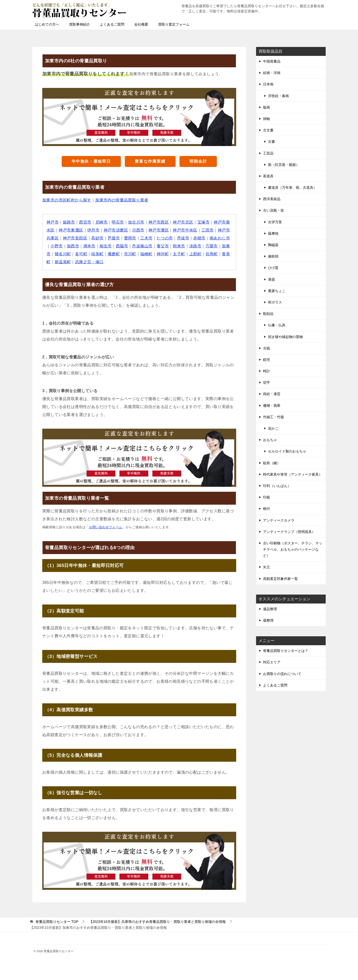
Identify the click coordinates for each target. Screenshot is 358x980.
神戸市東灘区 (71, 230)
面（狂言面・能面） (284, 165)
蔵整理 (268, 620)
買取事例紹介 (80, 24)
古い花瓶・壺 (273, 210)
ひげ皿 (273, 268)
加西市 (73, 246)
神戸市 (53, 222)
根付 (267, 509)
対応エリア (272, 662)
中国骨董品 (272, 61)
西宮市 (85, 222)
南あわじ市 (220, 238)
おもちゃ (270, 440)
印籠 (267, 497)
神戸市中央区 (185, 230)
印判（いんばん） (277, 486)
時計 (267, 371)
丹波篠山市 (142, 246)
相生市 (106, 246)
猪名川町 (63, 254)
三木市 (146, 238)
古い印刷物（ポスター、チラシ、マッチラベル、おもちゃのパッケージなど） (293, 549)
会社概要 (141, 24)
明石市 (118, 222)
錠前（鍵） (272, 463)
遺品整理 (270, 609)
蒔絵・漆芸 (272, 394)
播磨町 (114, 254)
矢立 (267, 567)
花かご (273, 428)
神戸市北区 (183, 222)
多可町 (81, 254)
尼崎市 (102, 222)
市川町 (130, 254)
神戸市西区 (159, 222)
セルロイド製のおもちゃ (287, 451)
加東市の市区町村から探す (67, 200)
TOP (57, 922)
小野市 (57, 246)
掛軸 (267, 119)
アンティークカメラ (279, 520)
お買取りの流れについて (282, 674)
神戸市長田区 (75, 238)
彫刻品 (268, 314)
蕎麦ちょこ (277, 291)
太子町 (179, 254)
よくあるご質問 (112, 24)
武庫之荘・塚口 (89, 262)
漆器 (271, 279)
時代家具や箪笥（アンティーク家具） (293, 474)
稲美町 (97, 254)
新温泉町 (63, 262)
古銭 (267, 348)
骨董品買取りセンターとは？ (286, 651)
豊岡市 (130, 238)
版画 (267, 107)
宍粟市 (212, 246)
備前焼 (273, 256)
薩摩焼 (273, 233)
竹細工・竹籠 (273, 417)
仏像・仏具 (277, 325)
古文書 (268, 130)
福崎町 (146, 254)
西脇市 (122, 246)
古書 (271, 142)
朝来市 (179, 246)
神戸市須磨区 (116, 230)
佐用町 (212, 254)
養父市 (163, 246)
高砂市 (97, 238)
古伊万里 (275, 222)
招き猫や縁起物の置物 (285, 337)
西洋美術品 (272, 199)
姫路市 (69, 222)
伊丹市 (93, 230)
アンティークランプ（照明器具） (289, 532)
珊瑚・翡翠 (272, 406)
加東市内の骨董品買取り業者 (122, 200)
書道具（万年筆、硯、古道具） (292, 188)
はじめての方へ (47, 24)
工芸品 (268, 153)
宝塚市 (203, 222)
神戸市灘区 (159, 230)
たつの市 (165, 238)
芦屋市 (114, 238)
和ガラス (275, 302)
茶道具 (268, 176)
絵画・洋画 (272, 73)
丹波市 (183, 238)
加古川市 (136, 222)
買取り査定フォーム (174, 24)
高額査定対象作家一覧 (280, 579)
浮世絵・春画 (278, 96)
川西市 (138, 230)
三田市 (207, 230)
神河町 (163, 254)
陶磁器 (273, 245)
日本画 (268, 84)
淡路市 (195, 246)
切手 (267, 382)
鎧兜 (267, 360)
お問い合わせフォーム (106, 527)
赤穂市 (199, 238)
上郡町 (195, 254)
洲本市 (89, 246)
